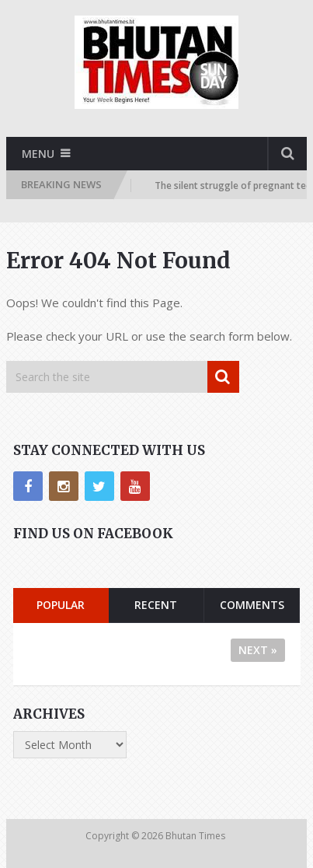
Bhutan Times (196, 836)
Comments (252, 605)
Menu (38, 154)
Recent (156, 605)
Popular (61, 605)
